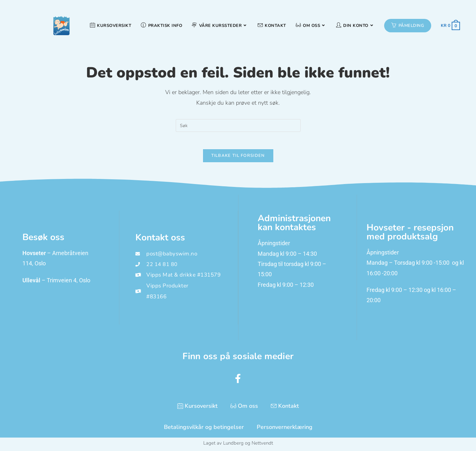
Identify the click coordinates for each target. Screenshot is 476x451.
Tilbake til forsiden (238, 158)
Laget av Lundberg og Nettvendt (238, 445)
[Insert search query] (238, 125)
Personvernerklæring (285, 429)
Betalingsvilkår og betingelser (204, 429)
